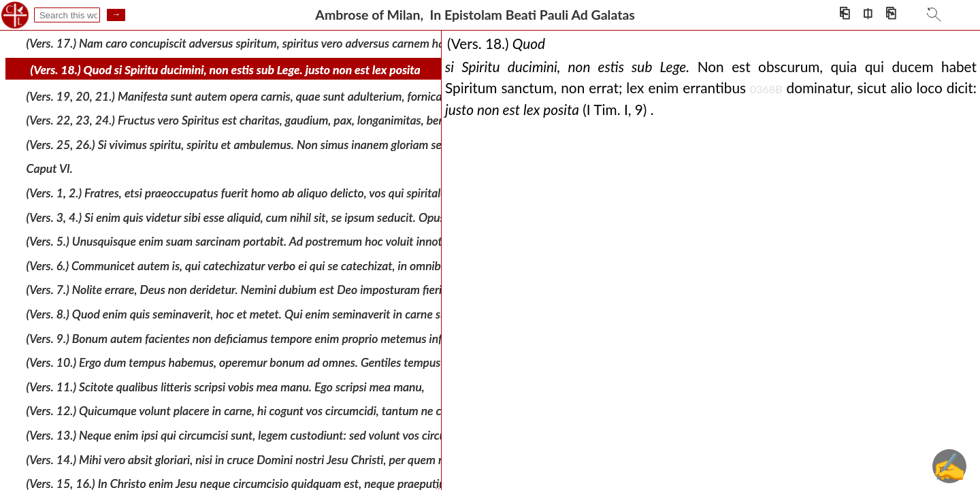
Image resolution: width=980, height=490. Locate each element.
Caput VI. (50, 168)
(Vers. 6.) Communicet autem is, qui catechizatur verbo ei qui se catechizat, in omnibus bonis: (256, 266)
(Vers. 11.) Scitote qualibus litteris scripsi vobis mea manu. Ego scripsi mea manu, (226, 387)
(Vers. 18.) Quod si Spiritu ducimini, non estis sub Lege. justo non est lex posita (226, 70)
